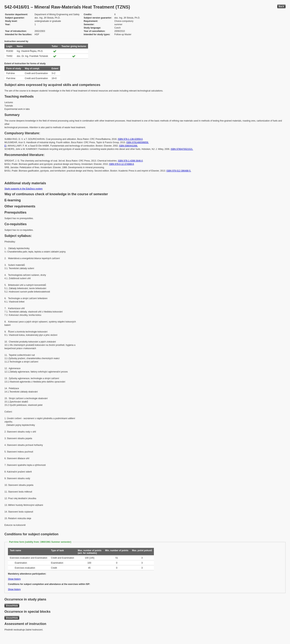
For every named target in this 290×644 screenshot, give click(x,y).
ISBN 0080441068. (128, 146)
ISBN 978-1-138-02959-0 (130, 139)
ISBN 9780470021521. (182, 149)
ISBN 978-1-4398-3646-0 (130, 161)
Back (281, 6)
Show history (14, 579)
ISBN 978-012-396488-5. (179, 171)
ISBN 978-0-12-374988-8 (121, 164)
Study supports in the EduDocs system (23, 189)
